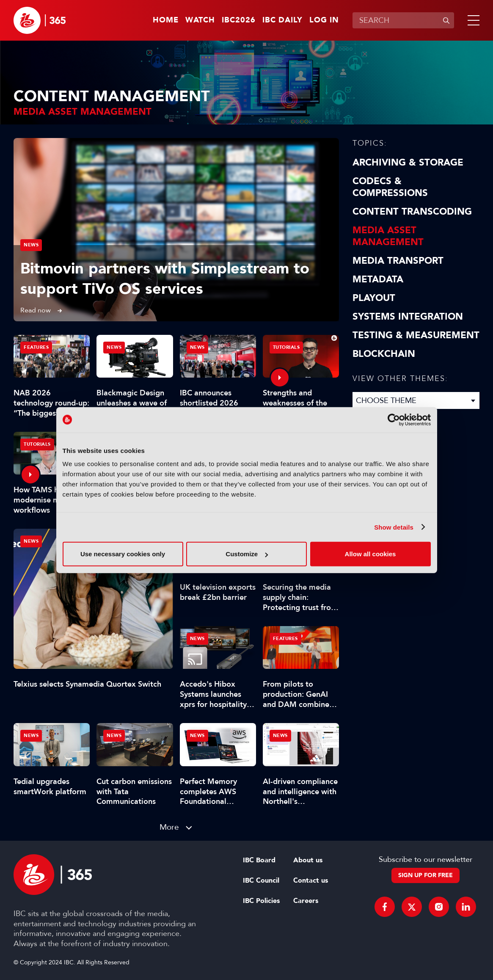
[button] (472, 20)
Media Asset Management (388, 236)
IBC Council (261, 881)
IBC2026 (239, 20)
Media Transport (398, 261)
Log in (324, 20)
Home (166, 20)
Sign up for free (426, 875)
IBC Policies (261, 901)
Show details (394, 527)
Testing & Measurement (416, 335)
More (169, 827)
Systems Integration (408, 317)
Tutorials (286, 347)
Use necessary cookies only (123, 554)
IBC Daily (282, 20)
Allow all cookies (370, 554)
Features (36, 347)
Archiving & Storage (408, 163)
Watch (200, 20)
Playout (374, 298)
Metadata (378, 279)
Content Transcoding (412, 212)
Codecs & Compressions (390, 187)
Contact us (311, 881)
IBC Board (259, 860)
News (31, 245)
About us (308, 860)
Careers (306, 901)
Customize (247, 554)
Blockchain (384, 354)
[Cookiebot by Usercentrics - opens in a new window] (394, 420)
